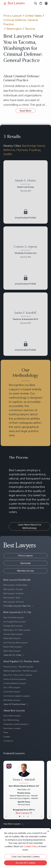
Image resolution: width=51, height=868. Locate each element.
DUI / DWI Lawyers (12, 687)
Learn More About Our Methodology (30, 526)
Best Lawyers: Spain (12, 598)
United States (33, 16)
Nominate (26, 563)
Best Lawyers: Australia (13, 593)
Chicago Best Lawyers (13, 626)
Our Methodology (11, 720)
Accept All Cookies (26, 863)
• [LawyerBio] (24, 816)
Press (6, 732)
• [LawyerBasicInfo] (20, 816)
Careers (7, 737)
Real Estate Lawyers (12, 700)
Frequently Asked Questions (16, 724)
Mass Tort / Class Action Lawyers (18, 675)
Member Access (26, 571)
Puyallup (35, 150)
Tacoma (30, 29)
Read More (26, 111)
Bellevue (9, 150)
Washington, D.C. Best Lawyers (17, 630)
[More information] (31, 813)
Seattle (8, 154)
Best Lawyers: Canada (13, 589)
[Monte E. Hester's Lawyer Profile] (26, 186)
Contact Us (8, 741)
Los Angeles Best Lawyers (15, 622)
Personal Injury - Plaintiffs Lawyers (18, 667)
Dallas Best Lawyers (12, 638)
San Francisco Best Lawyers (16, 643)
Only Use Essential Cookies (26, 857)
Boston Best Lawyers (13, 647)
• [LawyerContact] (28, 816)
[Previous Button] (5, 790)
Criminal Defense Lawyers (15, 683)
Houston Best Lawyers (13, 634)
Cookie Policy (31, 846)
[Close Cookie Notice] (48, 831)
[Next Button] (42, 790)
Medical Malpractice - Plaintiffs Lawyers (20, 671)
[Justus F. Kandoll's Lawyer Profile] (26, 318)
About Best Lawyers (12, 716)
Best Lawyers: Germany (14, 602)
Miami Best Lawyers (12, 651)
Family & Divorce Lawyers (15, 679)
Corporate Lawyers (12, 692)
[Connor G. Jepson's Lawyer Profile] (26, 252)
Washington (14, 29)
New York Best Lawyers (14, 617)
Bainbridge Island (33, 146)
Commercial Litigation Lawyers (17, 696)
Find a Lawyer (13, 16)
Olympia (22, 150)
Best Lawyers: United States (15, 585)
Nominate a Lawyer (12, 728)
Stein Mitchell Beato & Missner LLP (24, 786)
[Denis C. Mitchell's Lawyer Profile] (24, 774)
